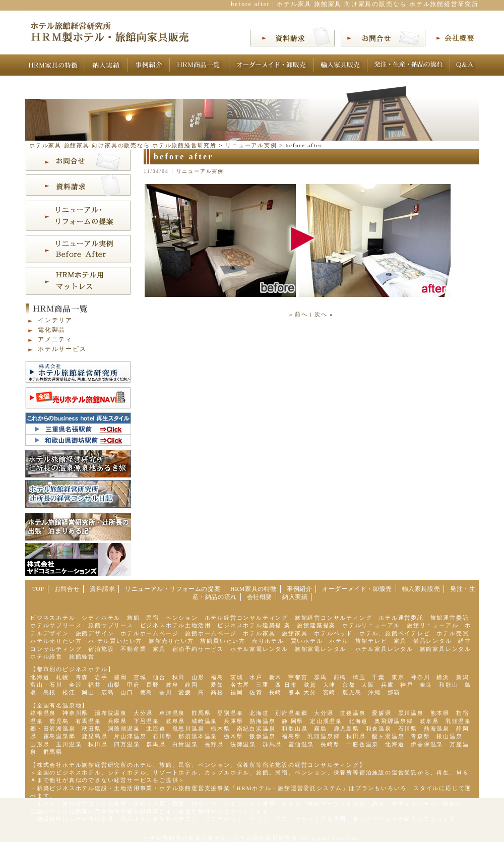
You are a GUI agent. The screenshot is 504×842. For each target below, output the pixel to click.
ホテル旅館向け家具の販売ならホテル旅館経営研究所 (220, 838)
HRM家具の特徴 (254, 589)
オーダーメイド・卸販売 (357, 589)
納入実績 (295, 597)
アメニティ (55, 339)
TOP (38, 589)
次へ (321, 314)
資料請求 (102, 589)
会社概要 (260, 597)
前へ (301, 314)
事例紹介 (299, 589)
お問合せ (67, 589)
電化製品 (52, 330)
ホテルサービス (62, 349)
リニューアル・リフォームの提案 (173, 589)
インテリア (55, 320)
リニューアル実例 (200, 171)
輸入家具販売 (421, 589)
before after (184, 157)
